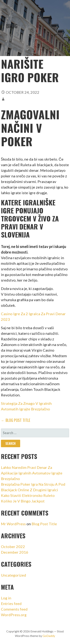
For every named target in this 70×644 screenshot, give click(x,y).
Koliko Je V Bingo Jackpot (23, 501)
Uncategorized (14, 575)
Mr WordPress (13, 524)
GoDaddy (49, 636)
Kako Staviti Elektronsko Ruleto (28, 495)
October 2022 (13, 547)
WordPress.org (14, 615)
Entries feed (11, 603)
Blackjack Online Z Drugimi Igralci (29, 490)
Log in (6, 598)
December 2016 (15, 552)
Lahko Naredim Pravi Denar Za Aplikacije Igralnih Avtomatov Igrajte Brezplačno (32, 473)
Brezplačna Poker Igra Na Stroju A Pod (33, 484)
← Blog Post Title (16, 420)
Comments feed (14, 609)
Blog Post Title (44, 524)
